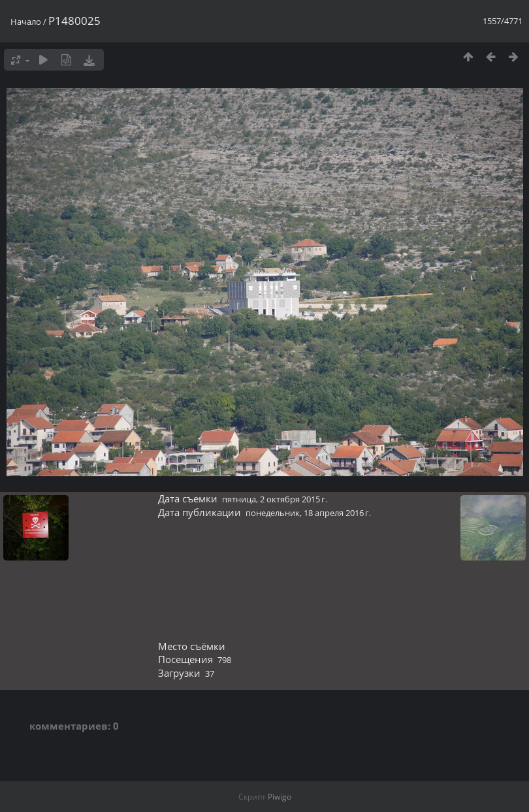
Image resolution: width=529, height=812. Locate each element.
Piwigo (280, 797)
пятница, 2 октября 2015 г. (275, 499)
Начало (26, 22)
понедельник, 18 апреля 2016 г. (308, 513)
